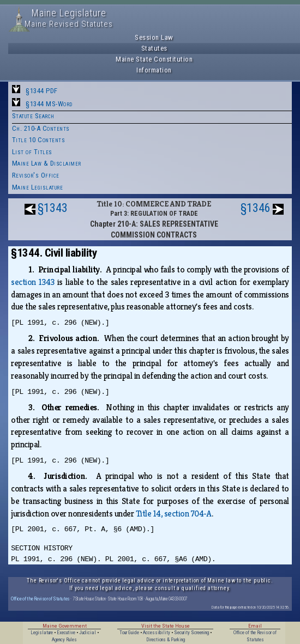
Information (154, 70)
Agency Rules (64, 640)
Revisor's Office (36, 175)
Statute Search (33, 116)
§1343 (53, 208)
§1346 (256, 208)
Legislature (42, 633)
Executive (66, 633)
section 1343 (33, 282)
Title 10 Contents (39, 140)
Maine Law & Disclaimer (47, 163)
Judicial (88, 633)
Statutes (154, 48)
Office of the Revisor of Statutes (40, 599)
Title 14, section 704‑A (174, 514)
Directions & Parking (166, 640)
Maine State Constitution (154, 59)
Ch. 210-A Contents (41, 128)
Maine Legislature (38, 187)
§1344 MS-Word (49, 104)
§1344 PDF (42, 91)
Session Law (154, 37)
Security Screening (191, 633)
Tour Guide (129, 633)
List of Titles (32, 152)
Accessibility (157, 633)
